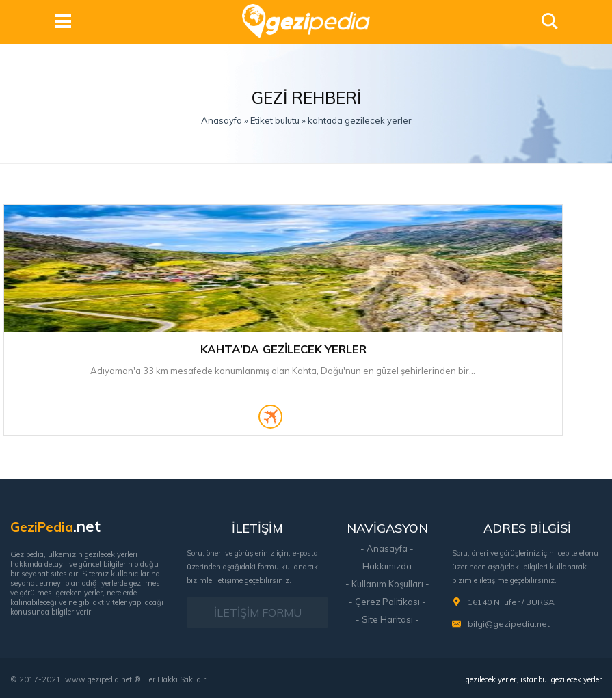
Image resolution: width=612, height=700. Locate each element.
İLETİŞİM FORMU (258, 615)
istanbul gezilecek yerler (561, 682)
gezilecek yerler (491, 682)
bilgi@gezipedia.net (509, 627)
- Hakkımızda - (387, 569)
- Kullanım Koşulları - (387, 587)
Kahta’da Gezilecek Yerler (93, 345)
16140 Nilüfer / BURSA (511, 605)
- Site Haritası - (387, 622)
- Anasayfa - (387, 551)
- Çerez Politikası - (387, 604)
